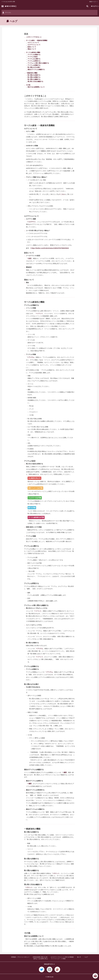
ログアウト (32, 222)
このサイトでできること (34, 37)
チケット (57, 873)
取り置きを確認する (34, 79)
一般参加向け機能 (32, 73)
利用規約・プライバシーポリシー (20, 957)
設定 (30, 258)
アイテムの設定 (33, 57)
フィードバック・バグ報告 (58, 959)
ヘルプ (86, 957)
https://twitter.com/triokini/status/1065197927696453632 (50, 248)
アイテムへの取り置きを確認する (38, 63)
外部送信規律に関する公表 (40, 957)
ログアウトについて (34, 45)
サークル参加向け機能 (33, 52)
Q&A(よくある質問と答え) (41, 959)
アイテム (31, 357)
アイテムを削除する (34, 65)
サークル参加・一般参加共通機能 (37, 40)
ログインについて (33, 43)
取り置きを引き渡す (34, 67)
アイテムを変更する (34, 61)
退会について (32, 49)
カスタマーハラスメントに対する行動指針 (62, 957)
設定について (32, 47)
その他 (28, 85)
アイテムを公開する (34, 59)
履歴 (65, 772)
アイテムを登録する (34, 55)
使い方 (79, 957)
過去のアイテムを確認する (36, 69)
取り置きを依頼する (34, 75)
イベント (40, 313)
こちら (63, 194)
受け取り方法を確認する (35, 81)
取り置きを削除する (34, 77)
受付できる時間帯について (36, 87)
